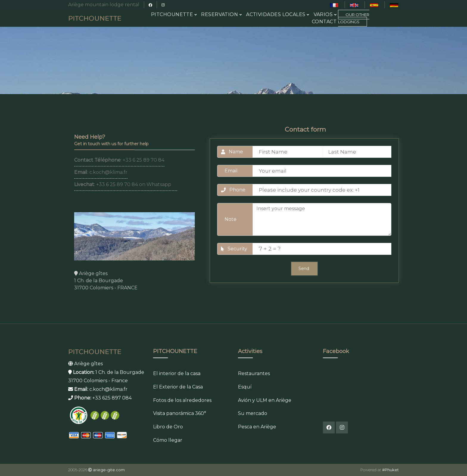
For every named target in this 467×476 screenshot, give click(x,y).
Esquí (245, 387)
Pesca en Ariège (257, 427)
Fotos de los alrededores (182, 400)
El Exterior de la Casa (178, 387)
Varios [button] (325, 14)
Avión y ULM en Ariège (265, 400)
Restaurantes (254, 373)
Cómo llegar (168, 440)
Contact (324, 22)
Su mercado (253, 413)
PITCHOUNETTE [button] (174, 14)
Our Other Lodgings (354, 18)
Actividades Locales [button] (278, 14)
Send (304, 269)
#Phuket (390, 470)
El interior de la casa (177, 373)
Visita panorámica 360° (180, 413)
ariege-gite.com (109, 470)
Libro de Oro (168, 427)
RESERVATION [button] (221, 14)
